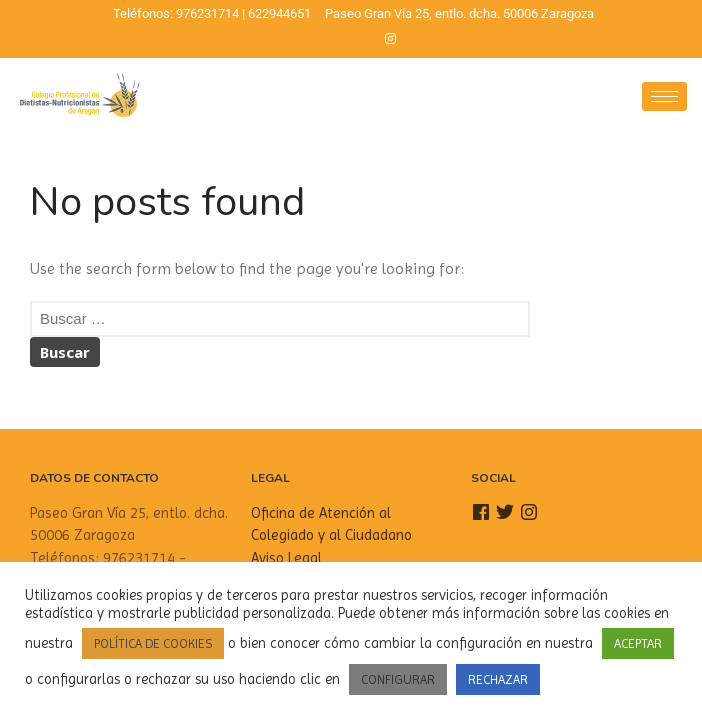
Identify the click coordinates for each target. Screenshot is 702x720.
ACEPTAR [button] (638, 643)
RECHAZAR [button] (498, 679)
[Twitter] (356, 39)
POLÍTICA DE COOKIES (153, 643)
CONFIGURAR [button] (398, 679)
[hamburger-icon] (664, 96)
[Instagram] (390, 39)
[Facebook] (322, 39)
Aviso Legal (286, 558)
